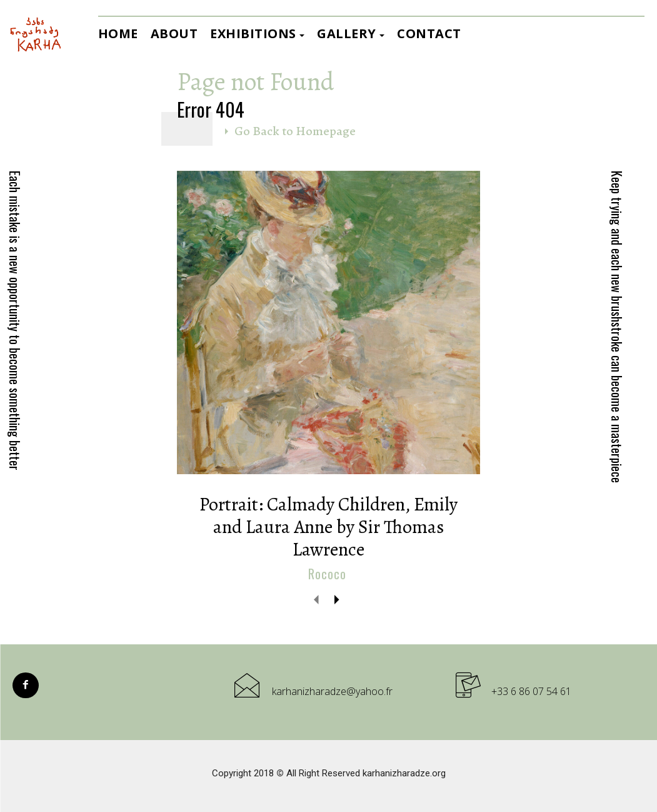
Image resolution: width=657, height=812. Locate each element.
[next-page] (337, 599)
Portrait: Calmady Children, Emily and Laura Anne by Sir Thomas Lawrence (328, 527)
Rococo (327, 574)
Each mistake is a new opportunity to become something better (15, 321)
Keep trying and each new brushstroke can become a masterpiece (617, 327)
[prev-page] (317, 599)
